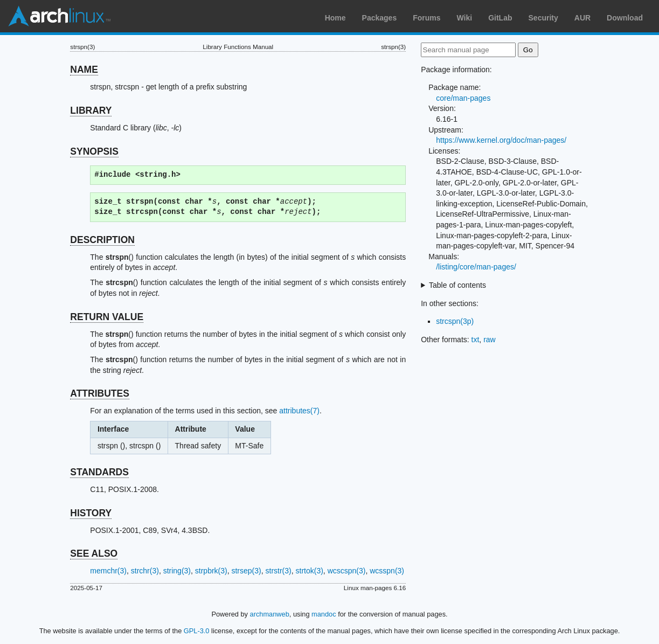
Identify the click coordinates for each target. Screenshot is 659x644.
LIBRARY (91, 110)
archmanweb (270, 614)
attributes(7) (299, 411)
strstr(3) (279, 571)
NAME (84, 70)
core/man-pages (463, 98)
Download (625, 18)
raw (490, 340)
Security (543, 18)
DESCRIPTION (102, 240)
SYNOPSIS (94, 151)
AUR (582, 18)
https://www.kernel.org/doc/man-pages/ (501, 140)
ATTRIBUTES (100, 393)
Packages (380, 18)
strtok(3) (310, 571)
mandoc (324, 614)
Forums (426, 18)
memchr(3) (108, 571)
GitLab (500, 18)
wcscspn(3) (347, 571)
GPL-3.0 (197, 631)
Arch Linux (59, 16)
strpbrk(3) (211, 571)
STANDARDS (99, 472)
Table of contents (457, 285)
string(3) (177, 571)
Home (335, 18)
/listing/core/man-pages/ (476, 267)
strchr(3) (145, 571)
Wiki (465, 18)
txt (476, 340)
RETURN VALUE (107, 317)
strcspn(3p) (455, 321)
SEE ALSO (94, 553)
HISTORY (91, 513)
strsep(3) (246, 571)
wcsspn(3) (387, 571)
